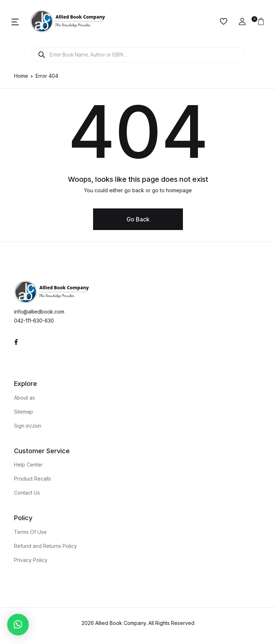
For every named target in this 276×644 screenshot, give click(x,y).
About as (24, 398)
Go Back (138, 219)
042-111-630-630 (34, 321)
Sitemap (24, 412)
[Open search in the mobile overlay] (138, 55)
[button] (15, 22)
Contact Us (27, 493)
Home (21, 76)
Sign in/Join (28, 426)
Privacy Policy (31, 560)
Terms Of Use (30, 532)
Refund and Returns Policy (45, 546)
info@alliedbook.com (39, 312)
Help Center (28, 465)
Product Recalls (33, 479)
